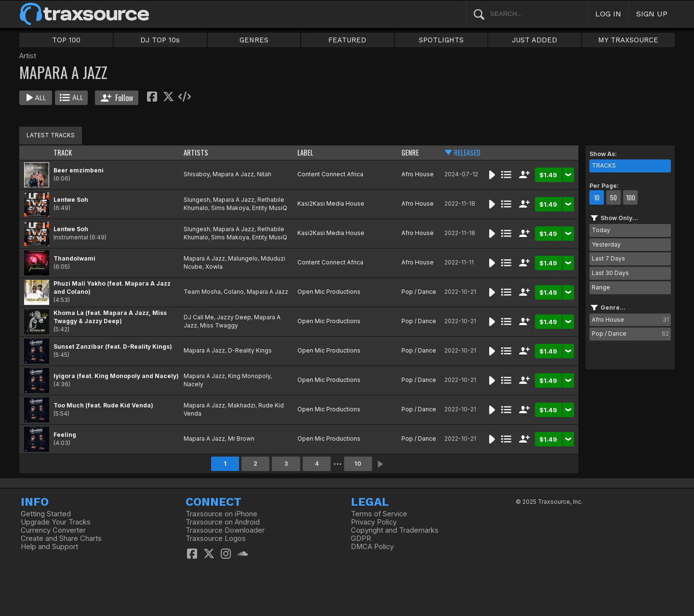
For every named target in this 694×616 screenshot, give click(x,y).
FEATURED (347, 40)
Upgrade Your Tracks (56, 522)
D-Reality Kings (250, 350)
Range (601, 287)
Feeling (65, 435)
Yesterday (606, 244)
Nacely (194, 384)
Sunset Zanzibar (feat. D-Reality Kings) (113, 347)
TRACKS (604, 165)
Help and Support (49, 547)
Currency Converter (53, 530)
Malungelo (243, 258)
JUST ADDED (534, 40)
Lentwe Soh (71, 200)
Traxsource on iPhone (221, 514)
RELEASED (467, 152)
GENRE (410, 152)
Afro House (418, 174)
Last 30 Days (610, 273)
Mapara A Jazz (233, 174)
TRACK (63, 152)
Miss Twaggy (219, 325)
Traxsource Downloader (225, 530)
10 (358, 464)
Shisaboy (197, 174)
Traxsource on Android (223, 522)
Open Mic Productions (329, 292)
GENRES (254, 40)
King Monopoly (249, 376)
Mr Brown (241, 439)
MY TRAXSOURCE (628, 40)
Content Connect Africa (330, 174)
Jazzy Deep (234, 317)
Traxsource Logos (216, 538)
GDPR (361, 538)
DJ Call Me (199, 317)
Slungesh (197, 200)
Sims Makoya (230, 208)
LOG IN (608, 14)
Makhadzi (242, 405)
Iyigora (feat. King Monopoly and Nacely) (116, 376)
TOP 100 (66, 40)
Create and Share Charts (61, 538)
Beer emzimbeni (79, 170)
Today (601, 230)
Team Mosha (202, 292)
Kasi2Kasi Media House (331, 203)
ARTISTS (196, 152)
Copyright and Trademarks (395, 530)
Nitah (264, 174)
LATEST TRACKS (51, 135)
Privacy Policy (374, 522)
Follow (117, 98)
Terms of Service (379, 514)
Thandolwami (74, 258)
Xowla (214, 267)
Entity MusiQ (270, 208)
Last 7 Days (608, 258)
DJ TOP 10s (160, 40)
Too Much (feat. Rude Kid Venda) (103, 405)
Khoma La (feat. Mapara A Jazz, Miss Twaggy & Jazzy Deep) (110, 317)
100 (631, 197)
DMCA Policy (372, 547)
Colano (234, 292)
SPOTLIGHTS (441, 40)
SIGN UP (652, 14)
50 (614, 197)
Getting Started (46, 514)
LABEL (305, 152)
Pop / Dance (419, 292)
